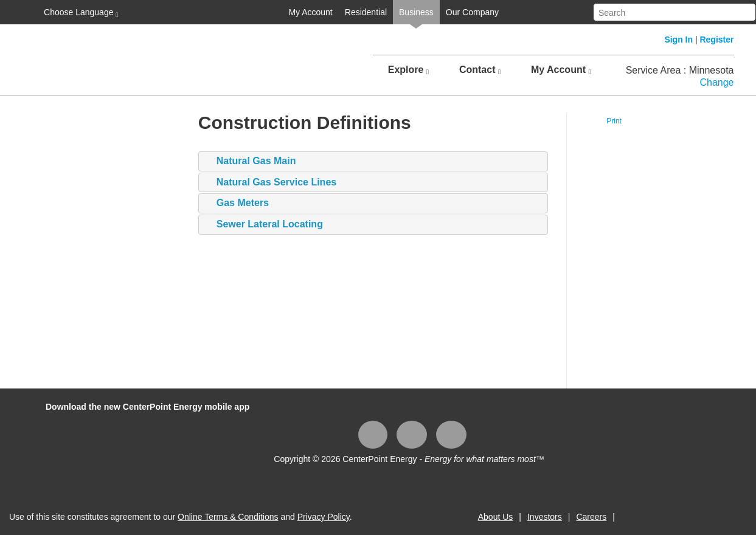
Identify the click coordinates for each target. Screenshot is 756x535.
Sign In (678, 40)
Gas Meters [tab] (237, 203)
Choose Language (80, 13)
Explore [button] (408, 70)
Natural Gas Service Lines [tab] (270, 183)
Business (416, 12)
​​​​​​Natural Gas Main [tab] (250, 161)
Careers (591, 517)
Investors (545, 517)
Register (716, 40)
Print (614, 121)
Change (716, 82)
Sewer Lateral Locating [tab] (264, 225)
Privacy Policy (324, 517)
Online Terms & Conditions (228, 517)
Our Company (472, 12)
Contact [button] (480, 70)
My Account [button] (561, 70)
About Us (496, 517)
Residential (366, 12)
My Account (310, 12)
